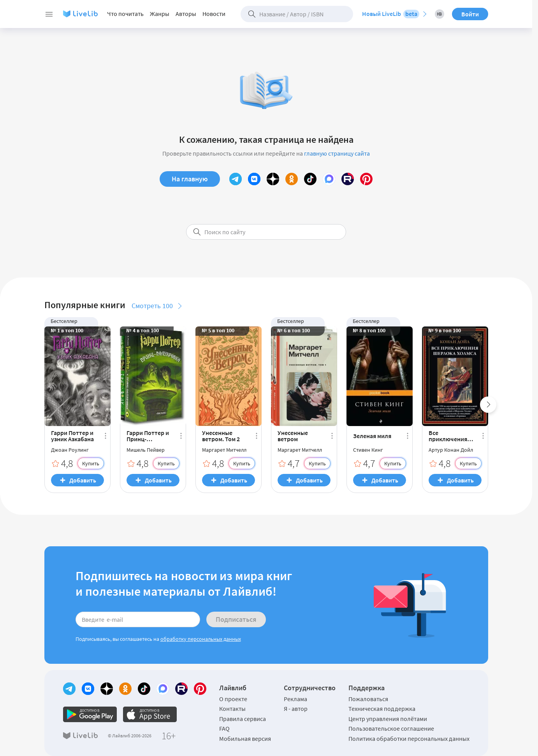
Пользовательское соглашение (391, 728)
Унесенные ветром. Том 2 (221, 436)
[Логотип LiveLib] (80, 14)
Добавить (83, 480)
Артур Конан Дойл (451, 450)
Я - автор (296, 709)
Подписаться (236, 619)
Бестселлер (64, 321)
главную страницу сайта (337, 153)
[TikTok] (310, 179)
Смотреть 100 (152, 306)
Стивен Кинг (368, 450)
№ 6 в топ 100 (294, 330)
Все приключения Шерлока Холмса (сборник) (452, 436)
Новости (214, 14)
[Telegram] (236, 179)
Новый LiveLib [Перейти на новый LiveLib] (391, 14)
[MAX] (329, 179)
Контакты (232, 709)
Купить (91, 463)
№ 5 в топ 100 (218, 330)
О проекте (233, 699)
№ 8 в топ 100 (369, 330)
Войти (470, 14)
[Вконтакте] (254, 179)
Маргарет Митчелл (224, 450)
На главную (190, 179)
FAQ (224, 728)
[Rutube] (348, 179)
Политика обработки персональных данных (409, 738)
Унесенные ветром (293, 436)
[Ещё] (105, 436)
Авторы (186, 14)
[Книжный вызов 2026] (440, 14)
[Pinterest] (366, 179)
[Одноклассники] (292, 179)
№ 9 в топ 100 (445, 330)
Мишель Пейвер (146, 450)
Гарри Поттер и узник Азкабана (72, 436)
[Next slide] (488, 405)
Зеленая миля (372, 436)
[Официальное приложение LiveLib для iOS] (150, 714)
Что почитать (125, 14)
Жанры (160, 14)
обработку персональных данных (201, 639)
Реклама (295, 699)
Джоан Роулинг (70, 450)
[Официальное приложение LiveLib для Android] (90, 714)
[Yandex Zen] (273, 179)
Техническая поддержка (382, 709)
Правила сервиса (243, 719)
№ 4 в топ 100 (142, 330)
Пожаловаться (368, 699)
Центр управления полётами (388, 719)
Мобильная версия (245, 738)
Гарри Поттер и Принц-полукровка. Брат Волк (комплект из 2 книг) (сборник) (148, 436)
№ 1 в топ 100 (67, 330)
